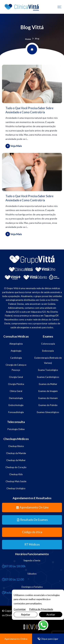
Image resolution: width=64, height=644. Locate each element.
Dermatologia (16, 398)
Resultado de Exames (32, 520)
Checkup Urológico (16, 488)
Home (28, 39)
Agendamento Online (16, 639)
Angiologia (16, 351)
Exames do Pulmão (48, 405)
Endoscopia (48, 351)
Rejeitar (26, 614)
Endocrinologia (16, 405)
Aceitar (51, 614)
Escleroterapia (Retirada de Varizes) (48, 360)
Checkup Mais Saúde (16, 481)
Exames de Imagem (48, 391)
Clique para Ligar (48, 639)
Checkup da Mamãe (16, 453)
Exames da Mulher (48, 384)
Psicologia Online (16, 429)
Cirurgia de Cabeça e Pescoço (16, 367)
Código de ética (32, 532)
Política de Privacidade (41, 609)
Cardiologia (16, 358)
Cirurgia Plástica (16, 384)
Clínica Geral (16, 391)
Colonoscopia (48, 344)
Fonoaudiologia (16, 412)
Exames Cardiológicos (48, 377)
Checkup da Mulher (16, 460)
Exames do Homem (48, 398)
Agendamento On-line (32, 507)
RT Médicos (32, 544)
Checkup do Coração (16, 467)
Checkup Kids (16, 474)
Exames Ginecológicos (48, 412)
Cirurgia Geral (16, 377)
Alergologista (16, 344)
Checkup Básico (16, 446)
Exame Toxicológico (48, 370)
